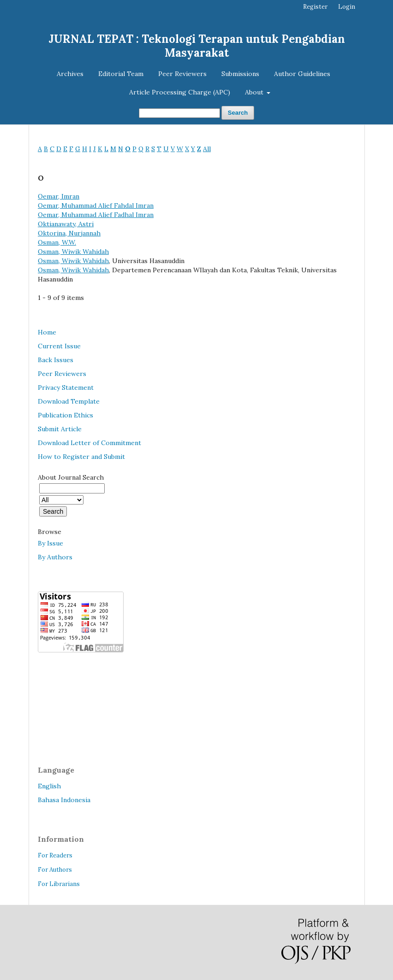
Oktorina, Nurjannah (69, 233)
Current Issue (59, 346)
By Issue (51, 543)
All (207, 149)
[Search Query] (179, 113)
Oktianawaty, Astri (66, 224)
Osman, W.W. (57, 242)
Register (315, 7)
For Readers (55, 855)
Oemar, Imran (59, 196)
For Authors (55, 870)
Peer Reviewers (182, 74)
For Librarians (59, 884)
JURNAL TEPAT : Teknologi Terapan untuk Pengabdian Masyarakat (197, 46)
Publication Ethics (65, 415)
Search (238, 113)
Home (47, 332)
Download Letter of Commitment (89, 443)
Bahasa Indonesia (64, 800)
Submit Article (60, 429)
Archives (70, 74)
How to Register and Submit (81, 457)
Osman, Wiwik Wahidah (73, 252)
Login (347, 7)
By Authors (55, 557)
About (255, 92)
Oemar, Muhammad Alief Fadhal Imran (96, 215)
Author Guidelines (302, 74)
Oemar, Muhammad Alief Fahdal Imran (96, 205)
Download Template (69, 401)
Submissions (240, 74)
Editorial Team (121, 74)
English (49, 786)
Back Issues (56, 360)
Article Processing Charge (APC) (180, 92)
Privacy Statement (66, 387)
